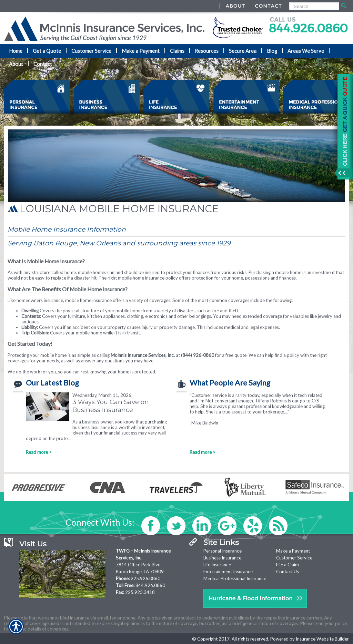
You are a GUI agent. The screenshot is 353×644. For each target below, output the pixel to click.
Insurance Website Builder (322, 639)
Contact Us (288, 572)
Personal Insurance (223, 551)
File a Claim (288, 565)
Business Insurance (222, 558)
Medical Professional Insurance (235, 578)
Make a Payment (293, 551)
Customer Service (294, 558)
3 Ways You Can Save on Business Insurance (111, 406)
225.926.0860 (145, 578)
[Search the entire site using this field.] (314, 6)
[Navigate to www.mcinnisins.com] (343, 127)
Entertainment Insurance (228, 572)
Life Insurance (217, 565)
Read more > (39, 452)
